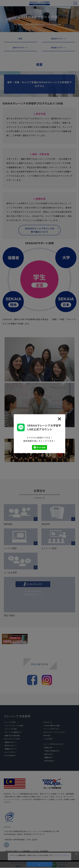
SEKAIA (7, 827)
